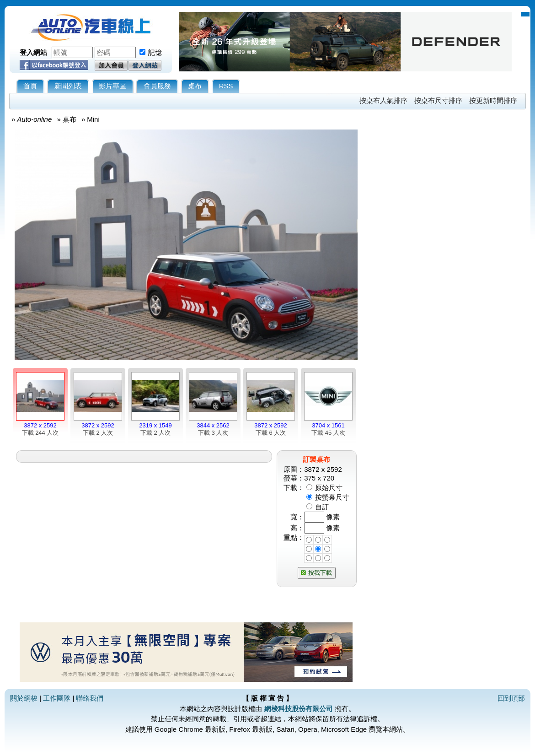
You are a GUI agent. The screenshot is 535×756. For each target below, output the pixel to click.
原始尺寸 (329, 488)
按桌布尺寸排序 (438, 100)
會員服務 (157, 86)
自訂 (322, 507)
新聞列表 (68, 86)
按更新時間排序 (493, 100)
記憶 (155, 52)
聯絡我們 (90, 698)
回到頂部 (511, 698)
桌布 (195, 86)
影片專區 (112, 86)
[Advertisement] (444, 255)
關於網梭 (24, 698)
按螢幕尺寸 (332, 497)
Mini (93, 119)
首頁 (30, 86)
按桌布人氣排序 (383, 100)
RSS (226, 86)
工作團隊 (57, 698)
